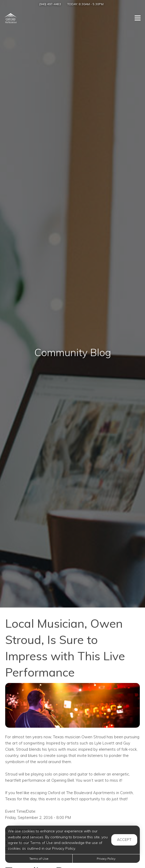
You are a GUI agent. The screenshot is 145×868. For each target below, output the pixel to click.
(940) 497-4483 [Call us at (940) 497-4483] (50, 4)
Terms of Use (39, 859)
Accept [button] (124, 840)
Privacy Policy (106, 859)
